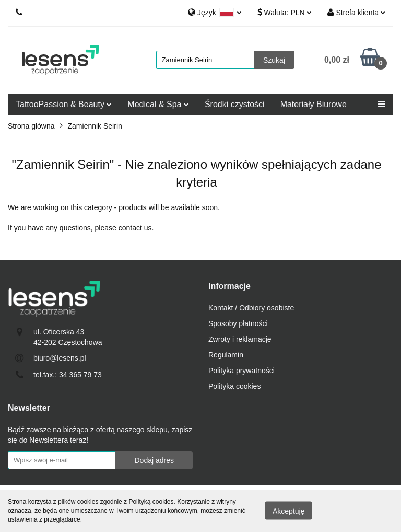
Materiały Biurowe (314, 104)
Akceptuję (288, 511)
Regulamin (226, 355)
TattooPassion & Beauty (64, 104)
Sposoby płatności (238, 323)
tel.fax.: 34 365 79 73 (68, 375)
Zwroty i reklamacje (240, 339)
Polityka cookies (234, 386)
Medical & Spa (158, 104)
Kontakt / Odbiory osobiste (251, 308)
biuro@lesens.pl (60, 358)
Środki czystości (235, 104)
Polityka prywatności (241, 371)
